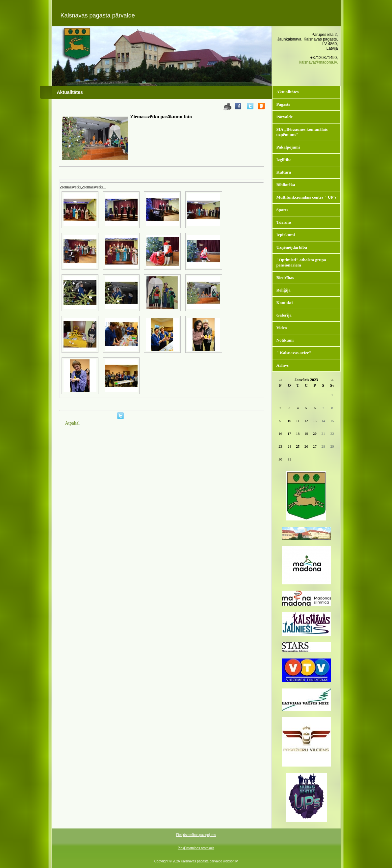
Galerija (284, 315)
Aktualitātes (288, 92)
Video (282, 328)
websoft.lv (230, 861)
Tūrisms (284, 222)
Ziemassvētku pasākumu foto (161, 117)
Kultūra (284, 172)
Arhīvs (283, 365)
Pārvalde (285, 117)
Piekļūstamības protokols (196, 848)
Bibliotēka (286, 185)
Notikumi (285, 340)
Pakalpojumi (288, 147)
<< (280, 380)
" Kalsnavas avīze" (294, 353)
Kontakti (285, 303)
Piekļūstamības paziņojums (196, 835)
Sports (282, 210)
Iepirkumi (286, 235)
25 (298, 446)
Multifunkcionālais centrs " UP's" (308, 197)
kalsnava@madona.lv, (318, 62)
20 (315, 434)
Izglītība (284, 160)
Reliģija (284, 290)
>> (332, 380)
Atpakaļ (72, 423)
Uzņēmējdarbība (292, 247)
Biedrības (285, 278)
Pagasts (283, 104)
